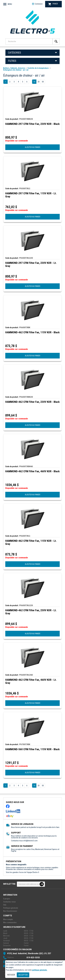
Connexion (37, 4)
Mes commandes (10, 922)
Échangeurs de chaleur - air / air (16, 70)
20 (39, 82)
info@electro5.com (30, 841)
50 (43, 82)
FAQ (5, 905)
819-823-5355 (33, 957)
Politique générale (11, 908)
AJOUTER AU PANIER (33, 147)
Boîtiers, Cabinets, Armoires (14, 68)
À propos (7, 899)
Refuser (11, 975)
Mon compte (8, 919)
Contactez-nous (9, 902)
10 (34, 82)
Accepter (23, 975)
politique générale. (40, 970)
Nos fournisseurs (10, 911)
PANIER (53, 4)
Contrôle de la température (38, 68)
